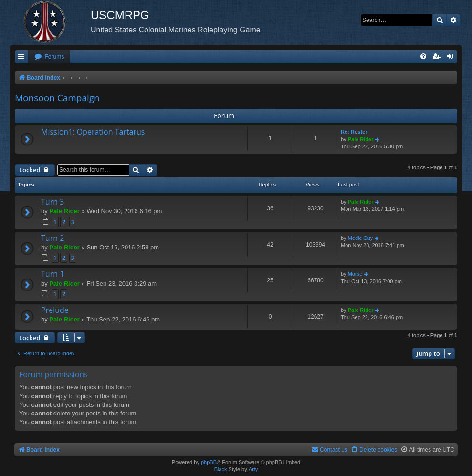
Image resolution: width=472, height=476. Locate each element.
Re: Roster (354, 132)
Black (221, 469)
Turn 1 (52, 274)
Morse (355, 274)
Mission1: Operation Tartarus (93, 132)
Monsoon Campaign (57, 98)
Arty (253, 469)
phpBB (209, 462)
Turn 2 (52, 238)
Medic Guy (361, 238)
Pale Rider (361, 139)
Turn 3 (52, 202)
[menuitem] (49, 57)
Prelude (55, 310)
